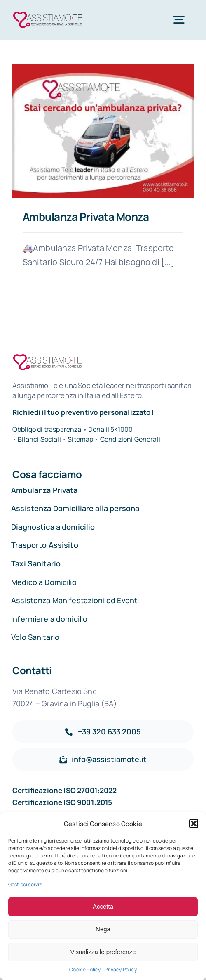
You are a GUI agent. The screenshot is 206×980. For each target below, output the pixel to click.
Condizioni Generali (130, 439)
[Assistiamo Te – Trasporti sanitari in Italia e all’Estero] (48, 13)
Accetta (103, 906)
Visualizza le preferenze (103, 952)
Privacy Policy (121, 969)
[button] (194, 824)
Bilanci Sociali (39, 439)
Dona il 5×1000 (110, 429)
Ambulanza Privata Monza (86, 217)
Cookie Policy (85, 969)
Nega (103, 929)
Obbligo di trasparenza (47, 429)
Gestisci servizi (26, 884)
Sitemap (81, 439)
